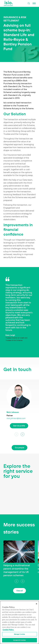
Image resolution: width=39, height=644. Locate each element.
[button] (23, 434)
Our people (19, 448)
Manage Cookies (20, 634)
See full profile (19, 426)
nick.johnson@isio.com (16, 418)
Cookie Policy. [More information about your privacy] (8, 630)
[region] (19, 622)
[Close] (37, 604)
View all (19, 591)
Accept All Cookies (19, 640)
